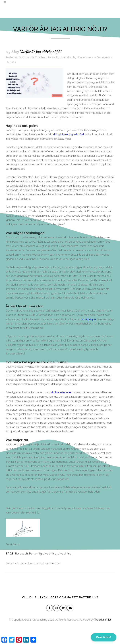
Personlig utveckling (60, 57)
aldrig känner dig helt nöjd (68, 134)
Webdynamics (103, 620)
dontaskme (84, 57)
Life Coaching (38, 57)
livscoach (22, 554)
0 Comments (102, 57)
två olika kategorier (61, 392)
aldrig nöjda (89, 319)
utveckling (65, 554)
